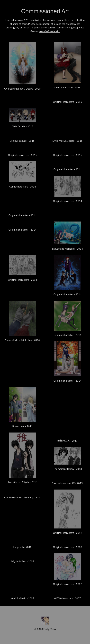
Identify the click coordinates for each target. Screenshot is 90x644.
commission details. (50, 31)
